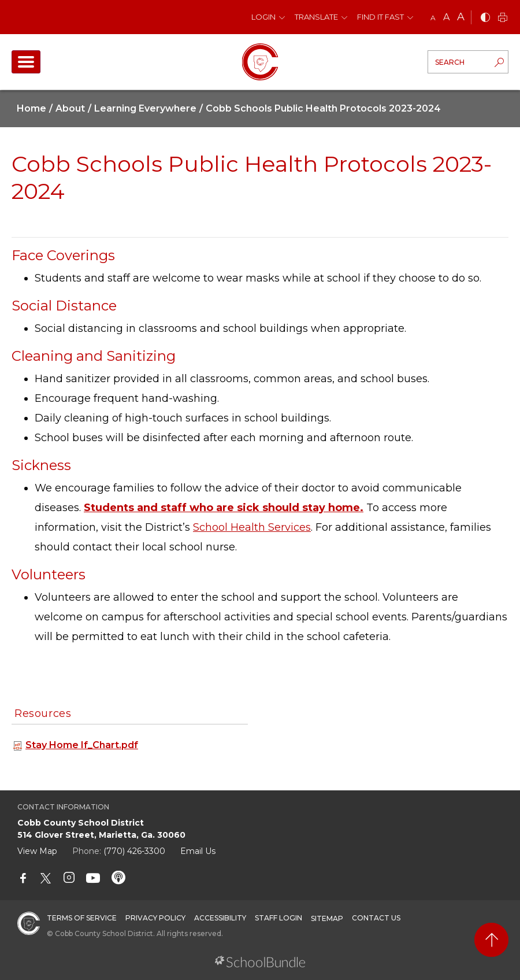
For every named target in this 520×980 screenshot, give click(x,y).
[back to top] (491, 940)
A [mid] (446, 17)
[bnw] (485, 18)
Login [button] (263, 17)
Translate (316, 17)
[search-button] (499, 64)
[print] (503, 18)
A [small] (433, 18)
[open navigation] (26, 62)
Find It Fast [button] (380, 17)
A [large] (461, 17)
